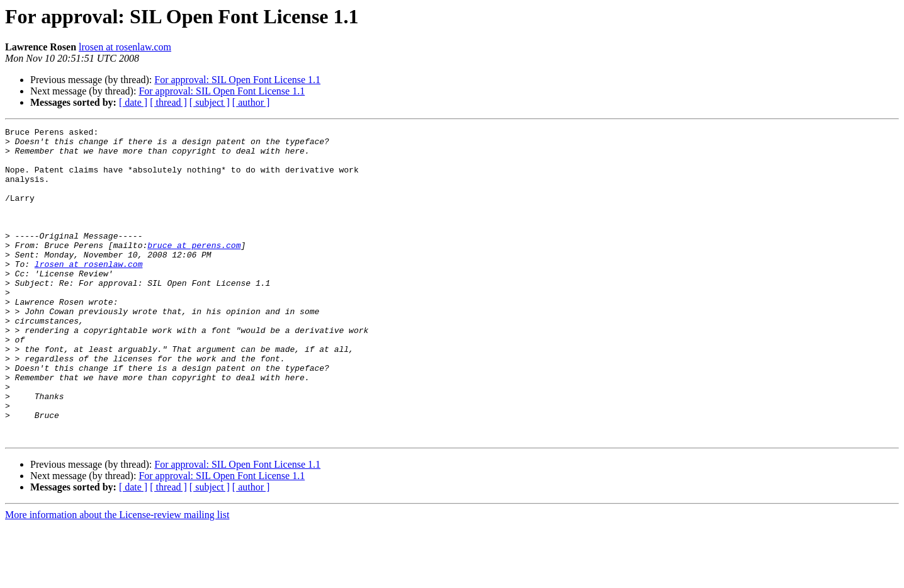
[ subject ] (210, 102)
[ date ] (133, 102)
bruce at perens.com (194, 269)
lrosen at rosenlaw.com (125, 47)
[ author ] (251, 102)
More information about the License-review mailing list (117, 577)
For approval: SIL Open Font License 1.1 (237, 80)
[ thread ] (168, 102)
